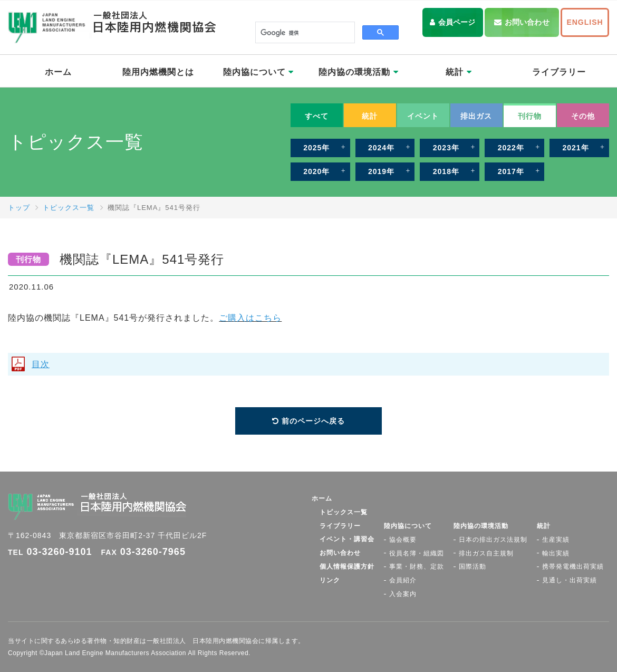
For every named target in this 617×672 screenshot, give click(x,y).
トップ (19, 208)
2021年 (575, 148)
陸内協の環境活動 (358, 72)
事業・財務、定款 (417, 567)
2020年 (316, 171)
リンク (330, 580)
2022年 (511, 148)
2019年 (381, 171)
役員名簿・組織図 (417, 553)
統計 (459, 72)
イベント (423, 116)
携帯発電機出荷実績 (573, 567)
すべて (317, 116)
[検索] (304, 33)
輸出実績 (556, 553)
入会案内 (403, 594)
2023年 (446, 148)
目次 (41, 364)
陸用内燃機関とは (158, 72)
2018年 (446, 171)
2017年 (511, 171)
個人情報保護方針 (347, 567)
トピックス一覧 (69, 208)
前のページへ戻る (313, 421)
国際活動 (473, 567)
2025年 (316, 148)
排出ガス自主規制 (486, 553)
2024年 (381, 148)
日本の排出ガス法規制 (493, 540)
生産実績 (556, 540)
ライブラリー (559, 72)
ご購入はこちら (250, 318)
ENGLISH (585, 22)
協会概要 (403, 540)
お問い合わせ (527, 22)
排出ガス (476, 116)
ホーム (58, 72)
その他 (583, 116)
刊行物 (530, 116)
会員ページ (457, 22)
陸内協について (258, 72)
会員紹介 (403, 580)
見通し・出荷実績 (570, 580)
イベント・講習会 (347, 539)
